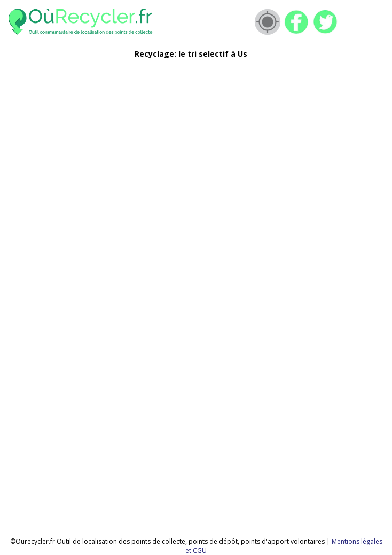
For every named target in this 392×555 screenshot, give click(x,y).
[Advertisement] (180, 142)
